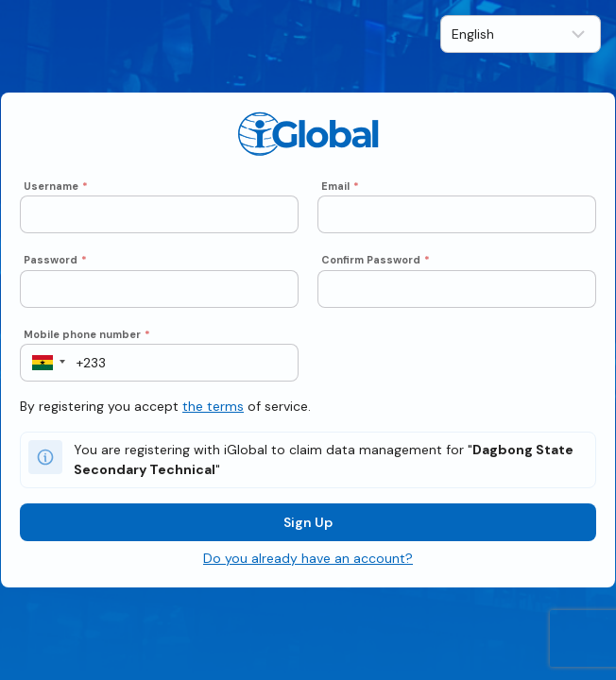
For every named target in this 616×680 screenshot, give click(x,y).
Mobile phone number (87, 334)
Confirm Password (376, 260)
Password (55, 260)
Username (56, 186)
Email (340, 186)
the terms (213, 406)
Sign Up (308, 522)
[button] (43, 363)
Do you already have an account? (308, 558)
